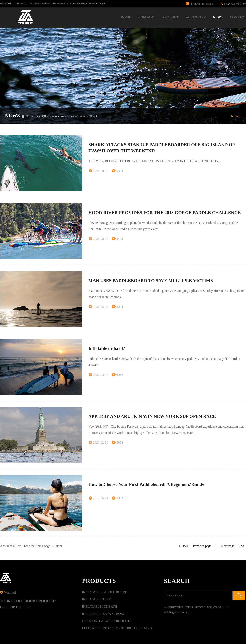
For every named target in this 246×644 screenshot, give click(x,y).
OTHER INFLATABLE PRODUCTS (107, 621)
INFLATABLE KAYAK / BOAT (103, 614)
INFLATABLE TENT (96, 599)
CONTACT (238, 17)
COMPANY (147, 17)
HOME (126, 17)
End (241, 546)
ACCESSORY (196, 17)
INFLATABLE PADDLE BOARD (105, 592)
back (236, 116)
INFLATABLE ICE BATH (100, 607)
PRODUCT (170, 17)
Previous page (202, 546)
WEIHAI (8, 592)
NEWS (218, 17)
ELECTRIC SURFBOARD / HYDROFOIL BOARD (117, 628)
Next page (228, 546)
